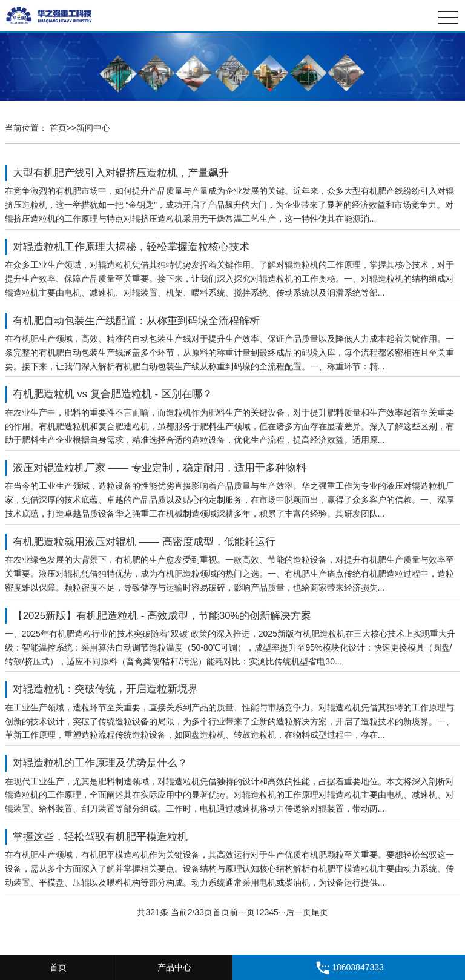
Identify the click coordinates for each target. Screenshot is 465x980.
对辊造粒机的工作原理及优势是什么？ (100, 763)
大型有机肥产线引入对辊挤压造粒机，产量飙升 (121, 173)
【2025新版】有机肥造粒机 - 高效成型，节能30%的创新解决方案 (162, 616)
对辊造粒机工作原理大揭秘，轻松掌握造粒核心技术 (131, 247)
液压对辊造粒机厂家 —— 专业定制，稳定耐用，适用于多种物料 (160, 468)
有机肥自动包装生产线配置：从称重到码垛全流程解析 (136, 321)
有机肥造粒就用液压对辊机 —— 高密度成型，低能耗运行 (144, 542)
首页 (58, 128)
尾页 (320, 912)
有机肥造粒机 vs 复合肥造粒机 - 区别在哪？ (113, 394)
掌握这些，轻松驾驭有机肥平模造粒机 (100, 837)
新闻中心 (93, 128)
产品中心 (174, 967)
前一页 (242, 912)
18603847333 (349, 968)
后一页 (298, 912)
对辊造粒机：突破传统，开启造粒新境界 (105, 690)
